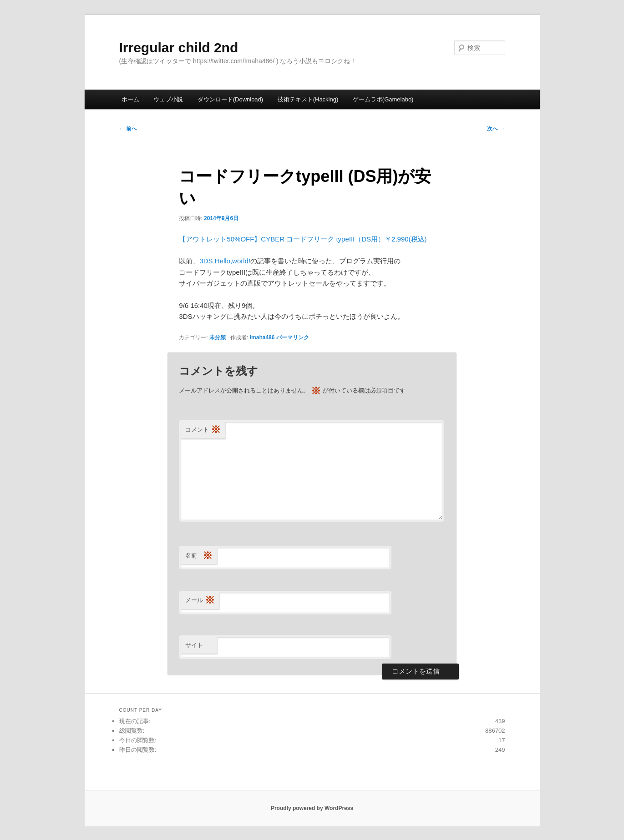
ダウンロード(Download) (230, 99)
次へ (496, 129)
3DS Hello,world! (225, 261)
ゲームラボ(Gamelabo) (383, 99)
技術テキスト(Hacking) (308, 99)
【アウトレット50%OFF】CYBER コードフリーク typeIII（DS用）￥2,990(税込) (303, 239)
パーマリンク (293, 337)
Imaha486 (262, 337)
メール (200, 601)
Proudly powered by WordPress (312, 808)
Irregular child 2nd (179, 48)
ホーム (130, 99)
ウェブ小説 (168, 99)
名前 (199, 556)
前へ (128, 129)
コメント (203, 430)
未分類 (218, 337)
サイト (194, 645)
